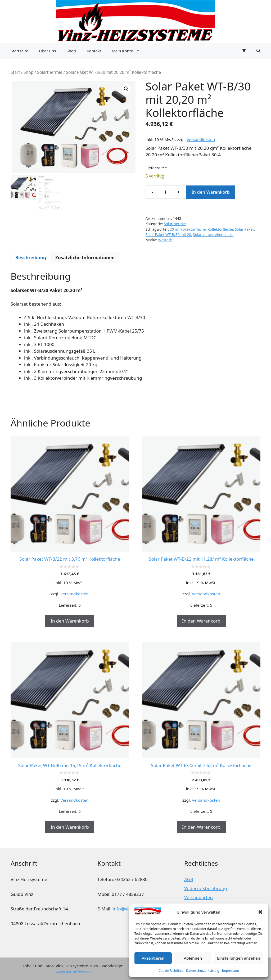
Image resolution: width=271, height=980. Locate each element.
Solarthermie (50, 72)
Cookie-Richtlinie (171, 971)
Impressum (230, 971)
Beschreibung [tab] (31, 258)
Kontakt (94, 51)
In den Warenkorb (211, 192)
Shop (71, 51)
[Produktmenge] (165, 192)
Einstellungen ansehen (239, 958)
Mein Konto (128, 51)
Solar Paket (244, 229)
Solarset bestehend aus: (213, 235)
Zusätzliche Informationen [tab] (85, 258)
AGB (189, 879)
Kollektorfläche (220, 229)
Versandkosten (201, 139)
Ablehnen (193, 958)
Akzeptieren (153, 958)
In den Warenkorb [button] (70, 621)
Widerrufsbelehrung (206, 888)
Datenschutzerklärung (203, 971)
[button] (260, 912)
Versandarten (198, 897)
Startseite (19, 51)
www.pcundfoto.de (73, 972)
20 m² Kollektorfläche (188, 229)
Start (15, 72)
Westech (165, 240)
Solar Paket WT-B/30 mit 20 (168, 235)
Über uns (47, 51)
